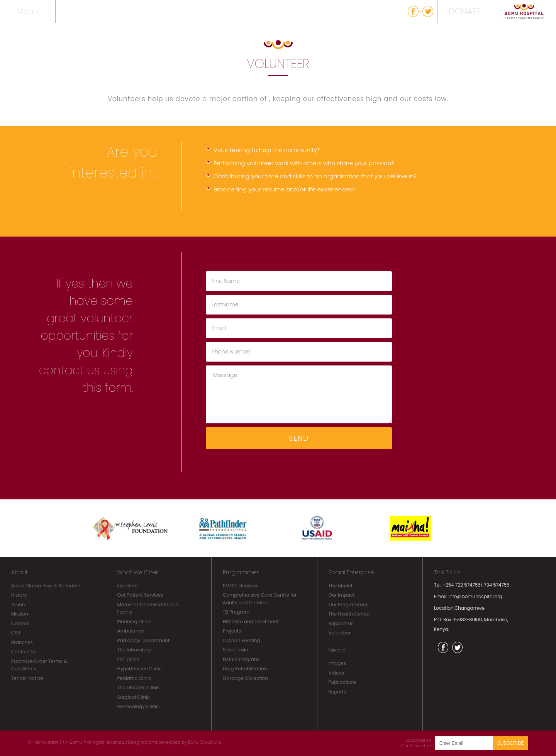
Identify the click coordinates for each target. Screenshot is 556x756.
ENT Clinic (128, 659)
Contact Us (24, 652)
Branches (22, 642)
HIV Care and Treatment (251, 622)
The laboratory (134, 650)
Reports (337, 692)
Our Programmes (348, 605)
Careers (20, 623)
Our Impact (342, 595)
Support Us (341, 623)
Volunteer (340, 633)
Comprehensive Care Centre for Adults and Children (260, 599)
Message (299, 394)
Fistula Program (241, 659)
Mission (20, 614)
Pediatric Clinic (134, 678)
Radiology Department (143, 640)
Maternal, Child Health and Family (148, 608)
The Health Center (349, 614)
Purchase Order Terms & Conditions (39, 665)
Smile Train (236, 650)
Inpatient (127, 586)
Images (337, 663)
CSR (16, 633)
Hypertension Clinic (139, 669)
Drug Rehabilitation (245, 669)
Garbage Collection (245, 678)
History (19, 595)
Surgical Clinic (133, 697)
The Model (340, 586)
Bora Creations (205, 742)
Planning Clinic (134, 622)
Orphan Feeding (241, 640)
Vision (18, 605)
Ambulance (131, 631)
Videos (336, 673)
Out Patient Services (140, 595)
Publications (343, 682)
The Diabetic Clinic (138, 688)
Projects (232, 631)
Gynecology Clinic (138, 706)
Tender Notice (27, 678)
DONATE (465, 11)
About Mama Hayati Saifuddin (46, 586)
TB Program (236, 612)
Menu (28, 12)
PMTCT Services (241, 586)
